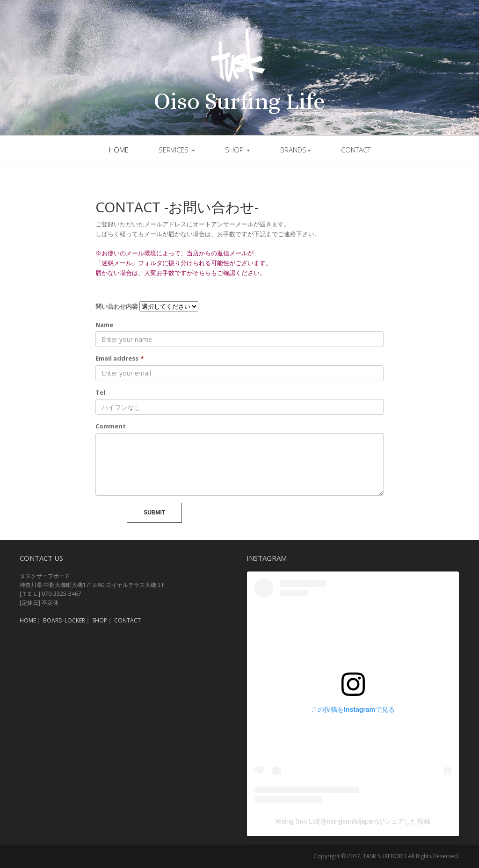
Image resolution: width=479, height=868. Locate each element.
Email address (119, 358)
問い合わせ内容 (117, 306)
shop (238, 150)
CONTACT (127, 620)
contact (356, 150)
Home (119, 150)
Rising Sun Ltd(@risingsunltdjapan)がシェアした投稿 (353, 821)
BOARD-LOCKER (64, 620)
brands (296, 150)
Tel (100, 392)
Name (104, 325)
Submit (154, 513)
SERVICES (177, 150)
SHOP (100, 620)
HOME (28, 620)
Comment (111, 426)
